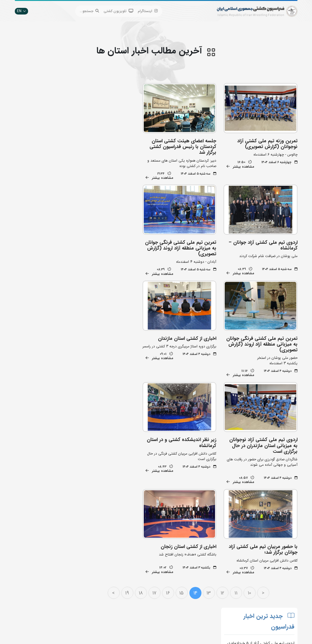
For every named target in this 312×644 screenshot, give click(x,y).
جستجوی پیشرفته (91, 562)
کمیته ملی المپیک (140, 608)
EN (21, 11)
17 (156, 474)
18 (143, 474)
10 (251, 474)
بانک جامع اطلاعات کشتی (133, 562)
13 (211, 474)
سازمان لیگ (95, 599)
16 (170, 474)
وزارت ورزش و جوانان (137, 580)
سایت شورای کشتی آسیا (134, 617)
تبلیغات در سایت (92, 571)
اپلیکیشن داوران (92, 580)
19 (129, 474)
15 (183, 474)
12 (224, 474)
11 (238, 474)
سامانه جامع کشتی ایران (86, 608)
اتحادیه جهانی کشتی (137, 571)
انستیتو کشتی (94, 589)
